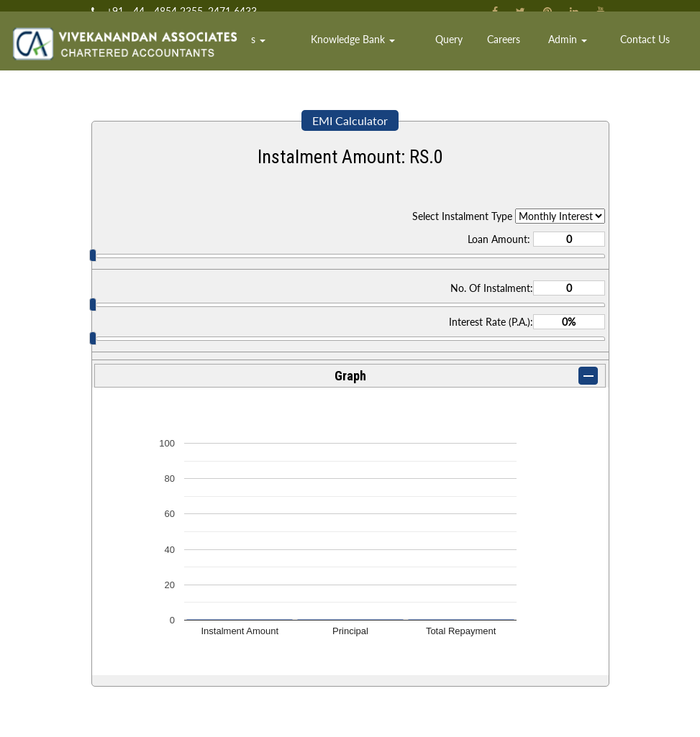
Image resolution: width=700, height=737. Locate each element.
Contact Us (654, 54)
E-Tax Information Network (158, 665)
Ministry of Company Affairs (160, 688)
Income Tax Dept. (140, 619)
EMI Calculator (350, 120)
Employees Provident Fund (158, 711)
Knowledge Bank (420, 54)
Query (496, 54)
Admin (591, 54)
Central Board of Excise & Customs (174, 642)
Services (332, 54)
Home (245, 54)
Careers (540, 54)
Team (282, 54)
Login (433, 711)
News (433, 688)
